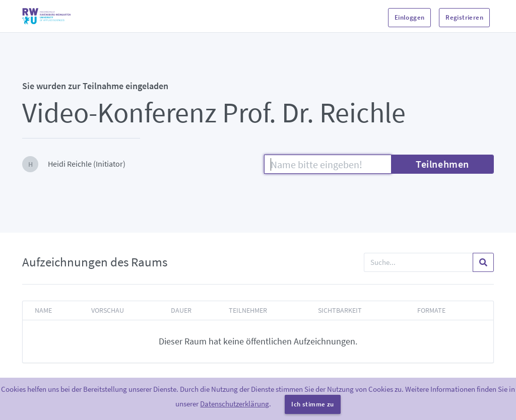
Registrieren (464, 17)
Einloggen (410, 17)
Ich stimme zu (312, 404)
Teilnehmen (442, 164)
